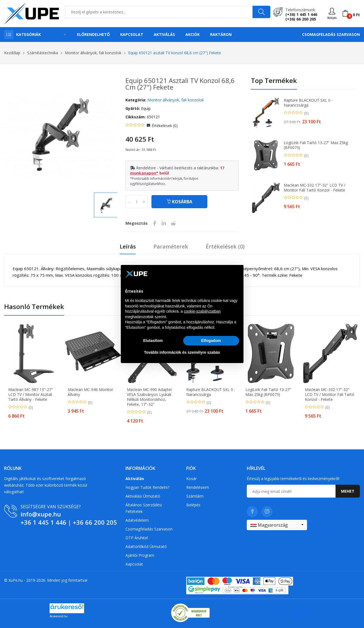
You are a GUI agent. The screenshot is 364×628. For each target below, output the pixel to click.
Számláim (195, 496)
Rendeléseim (198, 487)
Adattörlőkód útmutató (146, 546)
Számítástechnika (43, 53)
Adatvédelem (137, 520)
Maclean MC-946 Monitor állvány (90, 392)
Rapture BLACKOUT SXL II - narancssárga (308, 103)
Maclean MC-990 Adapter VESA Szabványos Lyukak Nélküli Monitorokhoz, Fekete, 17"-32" (149, 397)
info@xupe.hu (41, 514)
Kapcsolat (132, 34)
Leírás (128, 247)
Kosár (191, 479)
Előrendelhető (93, 34)
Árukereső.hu (58, 616)
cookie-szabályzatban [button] (202, 311)
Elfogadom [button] (211, 341)
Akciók (193, 34)
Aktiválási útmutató (143, 496)
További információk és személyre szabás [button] (182, 352)
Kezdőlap (12, 53)
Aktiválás (164, 34)
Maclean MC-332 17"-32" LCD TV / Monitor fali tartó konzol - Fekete (315, 188)
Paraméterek (171, 247)
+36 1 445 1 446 (43, 522)
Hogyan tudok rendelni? (147, 487)
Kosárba (179, 202)
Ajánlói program (140, 555)
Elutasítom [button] (153, 341)
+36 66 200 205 (95, 522)
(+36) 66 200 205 (301, 19)
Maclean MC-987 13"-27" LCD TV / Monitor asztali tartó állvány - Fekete (31, 395)
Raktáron (221, 34)
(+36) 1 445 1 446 (301, 14)
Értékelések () (165, 126)
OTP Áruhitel (137, 538)
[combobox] (277, 525)
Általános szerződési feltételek (144, 508)
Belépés (193, 505)
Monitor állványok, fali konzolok (93, 53)
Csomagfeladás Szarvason (331, 34)
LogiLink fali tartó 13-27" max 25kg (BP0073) (316, 145)
